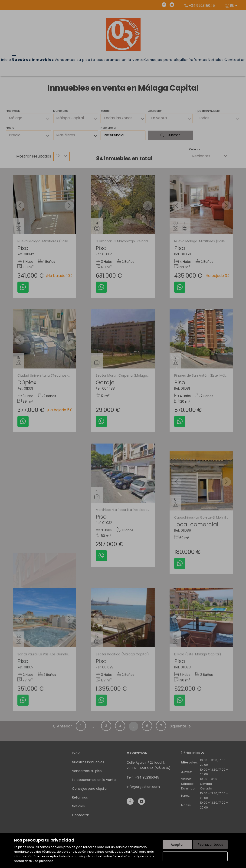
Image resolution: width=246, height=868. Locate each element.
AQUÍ (134, 852)
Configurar (195, 856)
